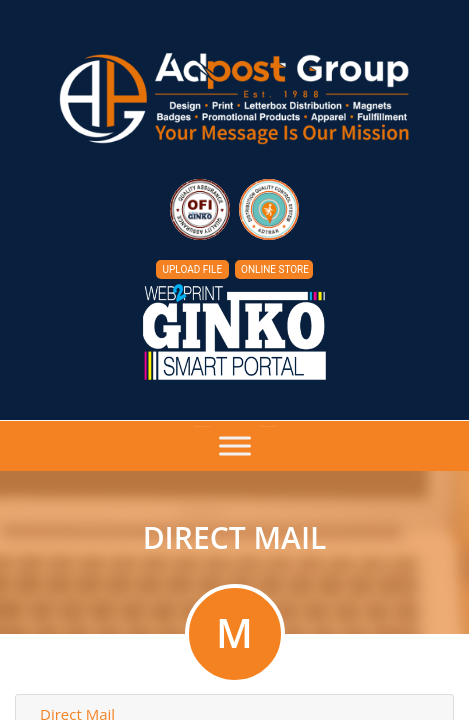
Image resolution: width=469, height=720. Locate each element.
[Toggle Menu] (235, 446)
